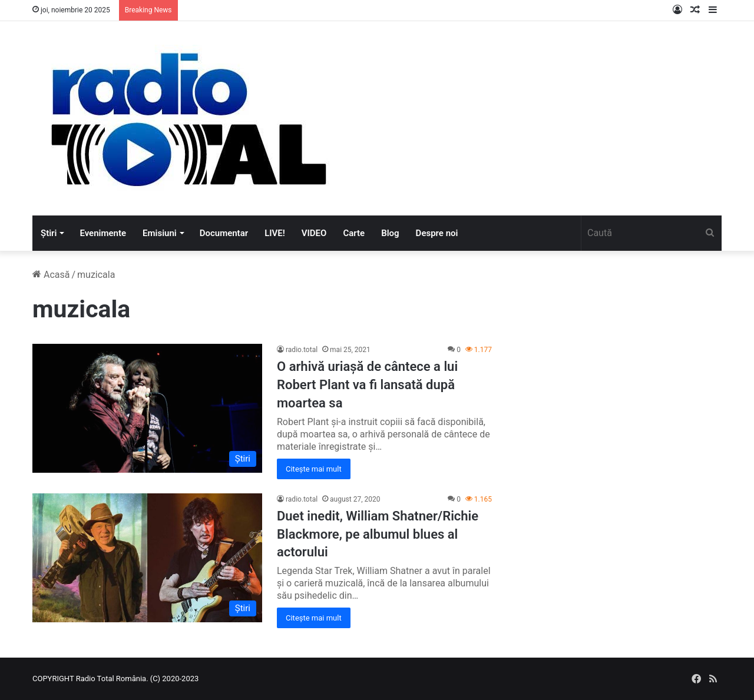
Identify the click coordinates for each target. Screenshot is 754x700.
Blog (390, 233)
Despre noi (437, 233)
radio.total (302, 350)
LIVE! (275, 233)
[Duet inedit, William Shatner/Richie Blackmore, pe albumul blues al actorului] (147, 558)
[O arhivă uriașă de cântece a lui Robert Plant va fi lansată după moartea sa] (147, 408)
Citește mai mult (314, 469)
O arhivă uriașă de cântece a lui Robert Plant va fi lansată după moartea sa (367, 385)
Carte (354, 233)
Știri (49, 233)
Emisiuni (160, 233)
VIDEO (314, 233)
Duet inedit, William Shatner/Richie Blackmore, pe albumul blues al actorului (378, 534)
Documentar (224, 233)
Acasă (51, 275)
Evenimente (103, 233)
